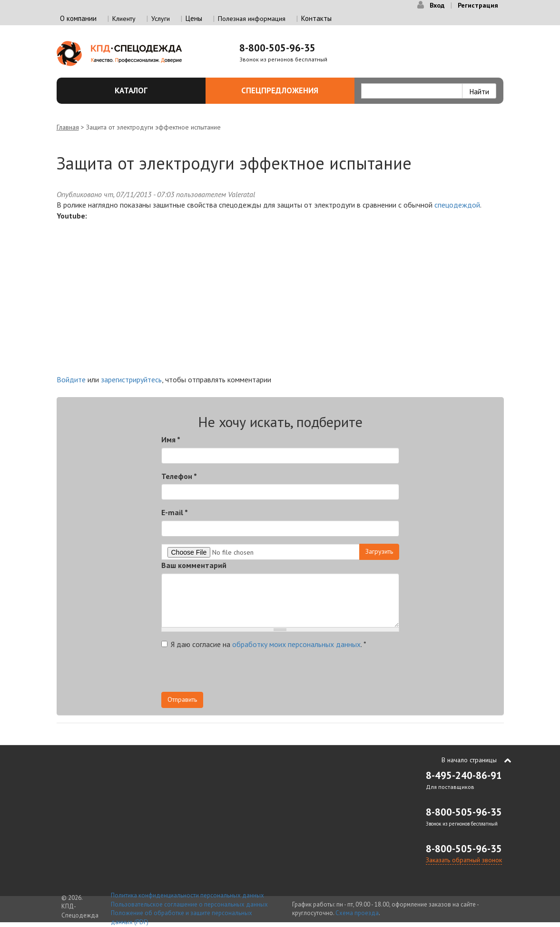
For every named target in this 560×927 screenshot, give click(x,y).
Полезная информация (252, 19)
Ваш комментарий (194, 565)
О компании (78, 18)
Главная (68, 127)
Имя (171, 439)
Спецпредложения (292, 90)
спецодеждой (457, 205)
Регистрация (478, 5)
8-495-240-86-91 (464, 775)
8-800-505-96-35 (277, 48)
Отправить (182, 699)
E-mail (175, 512)
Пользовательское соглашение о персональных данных (189, 904)
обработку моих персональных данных (296, 644)
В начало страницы (469, 760)
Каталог (155, 90)
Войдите (71, 379)
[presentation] (234, 673)
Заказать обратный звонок (464, 860)
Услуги (161, 19)
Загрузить (379, 551)
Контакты (316, 18)
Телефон (179, 476)
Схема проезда (357, 913)
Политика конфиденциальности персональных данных (187, 895)
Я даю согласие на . (264, 644)
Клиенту (124, 19)
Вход (437, 5)
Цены (194, 18)
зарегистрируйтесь (131, 379)
